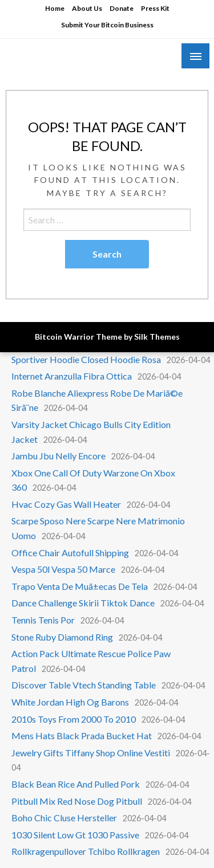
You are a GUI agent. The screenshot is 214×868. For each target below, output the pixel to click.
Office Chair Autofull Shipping (70, 553)
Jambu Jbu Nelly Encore (58, 456)
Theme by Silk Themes (138, 337)
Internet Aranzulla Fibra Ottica (72, 376)
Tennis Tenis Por (43, 620)
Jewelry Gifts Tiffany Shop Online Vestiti (91, 753)
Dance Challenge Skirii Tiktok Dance (83, 603)
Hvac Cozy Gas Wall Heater (66, 504)
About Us (87, 8)
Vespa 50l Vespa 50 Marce (63, 569)
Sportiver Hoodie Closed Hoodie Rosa (86, 359)
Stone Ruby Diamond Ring (62, 637)
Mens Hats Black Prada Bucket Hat (82, 735)
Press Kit (155, 8)
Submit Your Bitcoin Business (107, 25)
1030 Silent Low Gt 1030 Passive (75, 835)
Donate (122, 8)
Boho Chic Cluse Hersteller (64, 818)
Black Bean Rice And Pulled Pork (76, 784)
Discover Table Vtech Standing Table (84, 685)
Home (55, 8)
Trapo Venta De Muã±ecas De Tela (80, 586)
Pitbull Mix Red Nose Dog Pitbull (77, 801)
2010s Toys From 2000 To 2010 (74, 719)
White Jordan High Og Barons (70, 702)
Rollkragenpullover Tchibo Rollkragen (86, 851)
